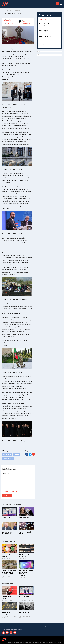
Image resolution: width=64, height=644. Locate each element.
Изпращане (7, 495)
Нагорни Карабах (8, 459)
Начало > (4, 10)
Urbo (20, 626)
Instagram (11, 633)
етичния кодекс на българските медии (16, 640)
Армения (17, 454)
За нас (3, 626)
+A (9, 23)
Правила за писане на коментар (10, 491)
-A (12, 23)
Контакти (9, 626)
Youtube (15, 633)
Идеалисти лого (5, 4)
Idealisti (4, 640)
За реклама (15, 626)
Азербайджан (7, 454)
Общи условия (26, 626)
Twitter (7, 633)
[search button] (58, 4)
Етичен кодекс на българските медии (39, 626)
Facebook (4, 633)
